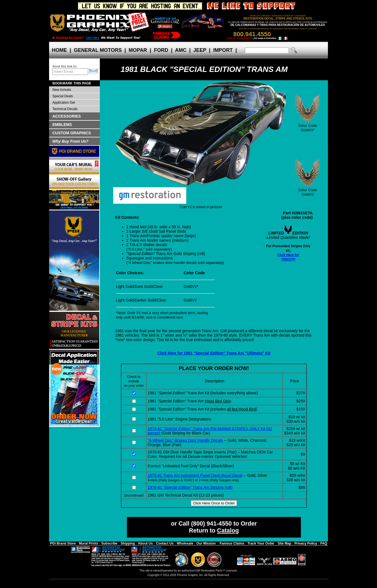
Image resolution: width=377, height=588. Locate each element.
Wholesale (185, 543)
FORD (161, 50)
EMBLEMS (62, 125)
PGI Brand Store (63, 543)
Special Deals (63, 96)
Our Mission (206, 543)
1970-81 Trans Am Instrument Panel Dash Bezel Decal (195, 475)
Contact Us (165, 543)
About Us (145, 543)
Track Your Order (261, 543)
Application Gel (64, 103)
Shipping (128, 543)
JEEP (200, 50)
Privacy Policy (306, 543)
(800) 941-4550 (211, 524)
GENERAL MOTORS (98, 50)
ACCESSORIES (67, 116)
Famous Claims (232, 543)
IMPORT (223, 50)
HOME (59, 50)
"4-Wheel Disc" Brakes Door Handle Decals (185, 440)
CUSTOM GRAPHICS (72, 133)
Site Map (284, 543)
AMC (181, 50)
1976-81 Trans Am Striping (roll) (190, 487)
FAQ (324, 543)
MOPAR (138, 50)
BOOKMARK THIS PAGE (72, 83)
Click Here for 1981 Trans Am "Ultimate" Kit (214, 353)
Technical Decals (65, 109)
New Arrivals (62, 90)
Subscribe (109, 543)
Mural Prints (89, 543)
